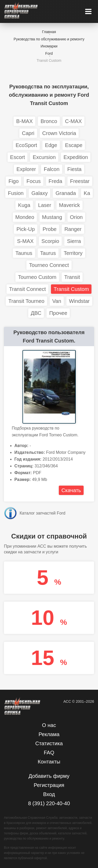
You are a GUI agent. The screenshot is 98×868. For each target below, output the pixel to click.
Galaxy (39, 193)
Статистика (49, 743)
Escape (74, 145)
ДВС (36, 313)
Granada (66, 193)
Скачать (71, 490)
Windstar (79, 301)
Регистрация (49, 785)
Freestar (80, 181)
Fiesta (74, 169)
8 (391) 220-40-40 (49, 803)
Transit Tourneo (26, 301)
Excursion (44, 157)
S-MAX (25, 241)
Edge (51, 145)
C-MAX (73, 121)
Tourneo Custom (37, 277)
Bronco (49, 121)
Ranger (73, 229)
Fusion (16, 193)
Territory (73, 253)
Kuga (24, 205)
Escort (18, 157)
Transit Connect (27, 289)
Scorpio (50, 241)
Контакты (49, 762)
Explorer (26, 169)
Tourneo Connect (49, 265)
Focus (33, 181)
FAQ (49, 753)
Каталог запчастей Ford (42, 513)
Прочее (58, 313)
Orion (76, 217)
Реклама (49, 734)
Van (57, 301)
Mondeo (25, 217)
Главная (49, 32)
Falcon (51, 169)
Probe (50, 229)
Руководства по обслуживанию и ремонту (49, 39)
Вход (49, 794)
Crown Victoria (59, 133)
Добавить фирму (49, 776)
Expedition (76, 157)
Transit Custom (49, 60)
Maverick (70, 205)
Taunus (24, 253)
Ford (49, 53)
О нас (49, 725)
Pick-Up (26, 229)
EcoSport (26, 145)
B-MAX (24, 121)
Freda (55, 181)
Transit (72, 277)
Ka (87, 193)
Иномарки (49, 46)
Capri (28, 133)
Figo (13, 181)
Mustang (52, 217)
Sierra (74, 241)
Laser (45, 205)
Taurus (48, 253)
